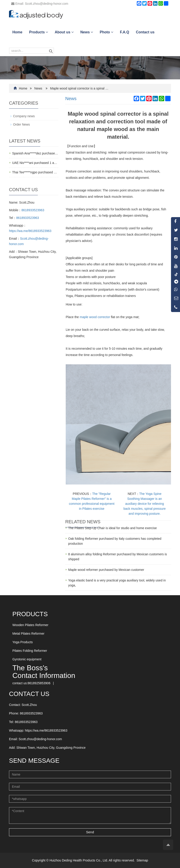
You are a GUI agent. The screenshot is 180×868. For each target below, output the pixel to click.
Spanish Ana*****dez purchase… (35, 153)
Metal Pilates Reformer (28, 634)
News (87, 32)
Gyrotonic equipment (27, 659)
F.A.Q (125, 32)
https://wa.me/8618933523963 (30, 231)
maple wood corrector (95, 317)
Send (90, 832)
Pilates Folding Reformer (30, 651)
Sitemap (142, 860)
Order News (21, 124)
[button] (47, 32)
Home (17, 32)
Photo (106, 32)
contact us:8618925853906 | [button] (34, 683)
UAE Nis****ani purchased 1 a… (35, 163)
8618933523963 (33, 210)
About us (64, 32)
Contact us (145, 32)
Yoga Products (23, 642)
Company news (24, 116)
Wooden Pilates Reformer (30, 625)
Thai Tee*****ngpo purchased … (35, 172)
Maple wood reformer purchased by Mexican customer (106, 570)
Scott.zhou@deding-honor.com (40, 739)
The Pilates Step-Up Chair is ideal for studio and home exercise (112, 528)
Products (38, 32)
